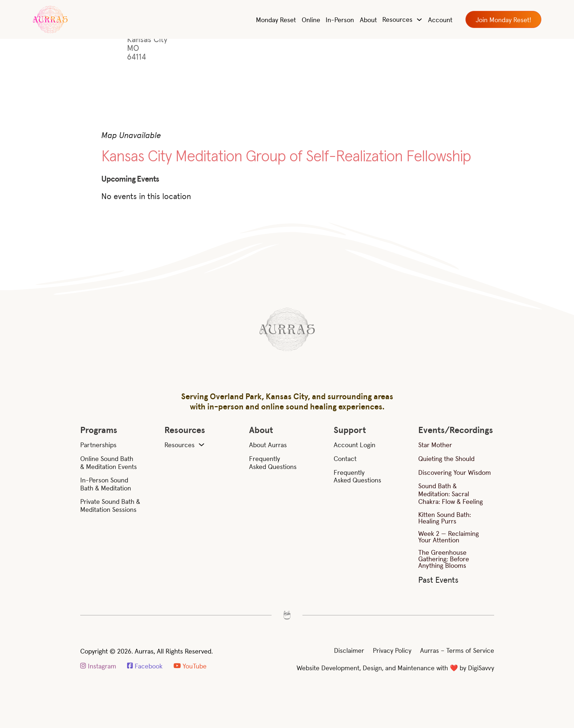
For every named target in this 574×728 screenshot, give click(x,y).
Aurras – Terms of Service (457, 650)
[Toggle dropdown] (419, 20)
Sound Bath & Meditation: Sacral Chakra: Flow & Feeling (451, 493)
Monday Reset (276, 19)
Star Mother (435, 444)
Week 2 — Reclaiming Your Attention (449, 536)
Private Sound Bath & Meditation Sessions (110, 505)
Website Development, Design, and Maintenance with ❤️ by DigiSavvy (395, 668)
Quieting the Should (446, 458)
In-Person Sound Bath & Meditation (106, 484)
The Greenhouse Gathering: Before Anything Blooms (444, 559)
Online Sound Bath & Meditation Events (109, 462)
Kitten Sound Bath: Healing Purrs (445, 517)
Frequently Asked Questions (273, 462)
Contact (345, 458)
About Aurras (268, 445)
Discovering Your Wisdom (455, 472)
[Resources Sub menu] (201, 445)
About (368, 19)
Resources (397, 19)
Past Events (438, 579)
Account (440, 19)
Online (311, 19)
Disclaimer (349, 650)
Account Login (355, 445)
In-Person (340, 19)
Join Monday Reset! (503, 19)
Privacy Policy (392, 650)
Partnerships (98, 445)
